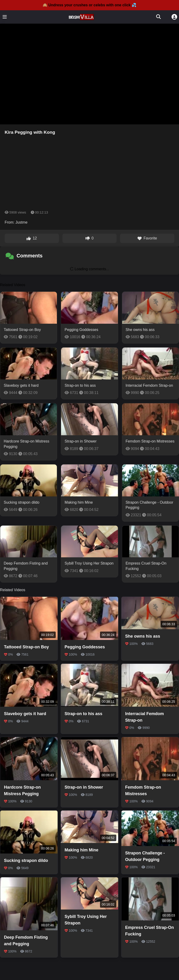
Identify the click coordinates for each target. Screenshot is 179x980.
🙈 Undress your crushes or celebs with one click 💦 (89, 5)
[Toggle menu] (5, 17)
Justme (21, 222)
